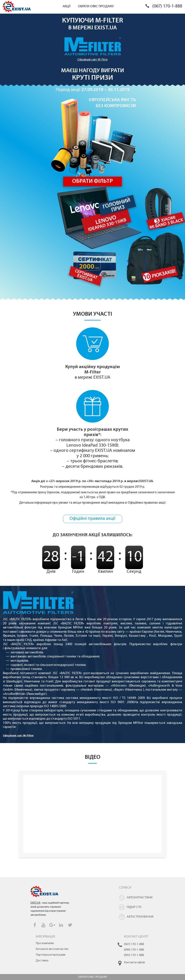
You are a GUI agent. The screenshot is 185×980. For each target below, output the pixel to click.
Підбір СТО (134, 907)
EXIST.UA (106, 28)
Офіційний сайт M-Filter (93, 60)
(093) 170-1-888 (134, 955)
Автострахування (140, 917)
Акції (66, 6)
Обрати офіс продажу (96, 6)
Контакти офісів (134, 963)
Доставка (42, 961)
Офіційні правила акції (92, 519)
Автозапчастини (140, 898)
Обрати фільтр (92, 181)
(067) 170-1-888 (167, 6)
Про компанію (45, 943)
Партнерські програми (51, 955)
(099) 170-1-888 (134, 950)
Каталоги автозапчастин (52, 949)
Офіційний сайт (18, 736)
